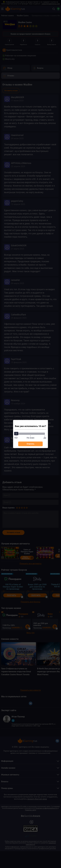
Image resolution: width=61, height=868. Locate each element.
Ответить (30, 444)
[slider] (16, 434)
